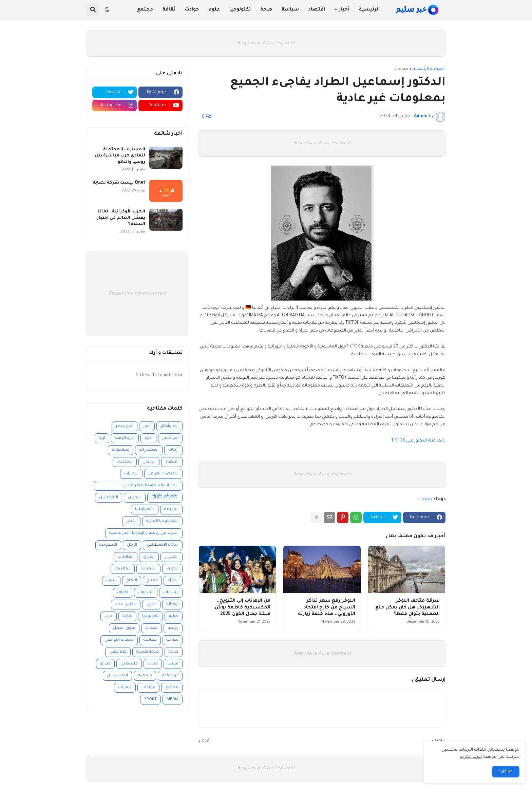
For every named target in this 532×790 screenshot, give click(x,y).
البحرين (135, 498)
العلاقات (126, 557)
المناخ (152, 581)
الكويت (172, 569)
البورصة (171, 510)
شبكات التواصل (119, 640)
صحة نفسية (148, 652)
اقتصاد (172, 462)
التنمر (131, 521)
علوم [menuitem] (214, 10)
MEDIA (173, 700)
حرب (109, 616)
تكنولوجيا (150, 616)
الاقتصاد (125, 462)
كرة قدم (145, 676)
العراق (149, 557)
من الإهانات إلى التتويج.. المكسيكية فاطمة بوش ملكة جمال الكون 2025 (243, 607)
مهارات (125, 688)
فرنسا (173, 664)
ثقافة (127, 616)
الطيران (172, 557)
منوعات (401, 69)
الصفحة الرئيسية (429, 69)
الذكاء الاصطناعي (163, 545)
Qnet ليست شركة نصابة (119, 183)
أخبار (147, 426)
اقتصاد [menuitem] (317, 10)
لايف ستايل (117, 676)
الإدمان (149, 462)
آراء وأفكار (169, 426)
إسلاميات (121, 450)
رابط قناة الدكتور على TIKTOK (418, 441)
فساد (153, 664)
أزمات (173, 450)
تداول (151, 605)
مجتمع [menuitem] (145, 10)
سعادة (151, 628)
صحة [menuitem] (266, 10)
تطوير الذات (126, 605)
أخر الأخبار (170, 438)
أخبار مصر (125, 426)
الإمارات (131, 474)
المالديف (123, 569)
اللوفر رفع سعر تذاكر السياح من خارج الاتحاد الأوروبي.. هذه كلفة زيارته (327, 607)
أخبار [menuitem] (344, 10)
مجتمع (172, 688)
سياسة (150, 640)
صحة (174, 652)
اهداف (123, 593)
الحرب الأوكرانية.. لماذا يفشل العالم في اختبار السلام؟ (121, 218)
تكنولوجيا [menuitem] (240, 10)
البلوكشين (109, 498)
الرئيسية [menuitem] (369, 10)
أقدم (206, 741)
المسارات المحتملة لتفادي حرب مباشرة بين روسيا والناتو (120, 156)
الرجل (132, 545)
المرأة (173, 581)
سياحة (173, 640)
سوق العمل (124, 628)
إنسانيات (171, 593)
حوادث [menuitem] (192, 10)
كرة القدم (170, 676)
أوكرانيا (172, 605)
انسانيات (146, 593)
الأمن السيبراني (165, 498)
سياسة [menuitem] (290, 10)
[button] (107, 10)
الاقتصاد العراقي (163, 474)
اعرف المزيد (471, 757)
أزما (102, 438)
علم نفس (118, 652)
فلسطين (129, 664)
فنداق (105, 664)
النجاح (132, 581)
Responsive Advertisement (266, 43)
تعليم (174, 616)
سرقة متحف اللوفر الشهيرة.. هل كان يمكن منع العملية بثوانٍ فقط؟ (407, 607)
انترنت (111, 581)
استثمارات (149, 450)
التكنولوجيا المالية (162, 521)
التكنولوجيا (145, 510)
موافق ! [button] (506, 772)
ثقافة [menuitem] (169, 10)
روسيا (173, 628)
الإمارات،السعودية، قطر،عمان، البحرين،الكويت (150, 487)
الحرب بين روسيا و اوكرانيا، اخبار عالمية (144, 533)
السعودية (108, 545)
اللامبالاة (148, 569)
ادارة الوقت (125, 438)
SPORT (150, 700)
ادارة (148, 438)
